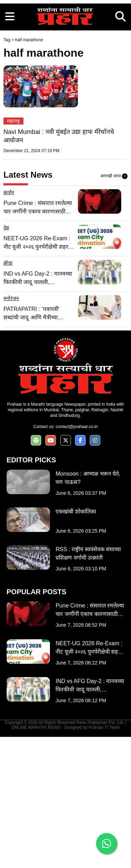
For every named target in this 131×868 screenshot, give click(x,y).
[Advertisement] (65, 66)
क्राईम (9, 323)
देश (6, 359)
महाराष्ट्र (13, 252)
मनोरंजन (11, 429)
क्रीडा (8, 394)
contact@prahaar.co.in (77, 558)
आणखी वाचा (114, 307)
